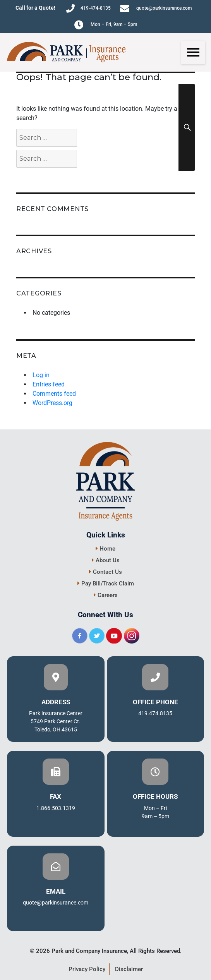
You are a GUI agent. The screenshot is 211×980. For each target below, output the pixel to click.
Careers (106, 595)
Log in (41, 375)
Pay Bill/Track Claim (106, 584)
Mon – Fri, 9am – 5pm (106, 25)
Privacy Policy (87, 969)
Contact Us (105, 572)
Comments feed (54, 394)
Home (105, 549)
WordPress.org (52, 403)
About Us (106, 560)
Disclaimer (129, 969)
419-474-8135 (88, 9)
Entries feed (49, 384)
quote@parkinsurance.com (156, 9)
